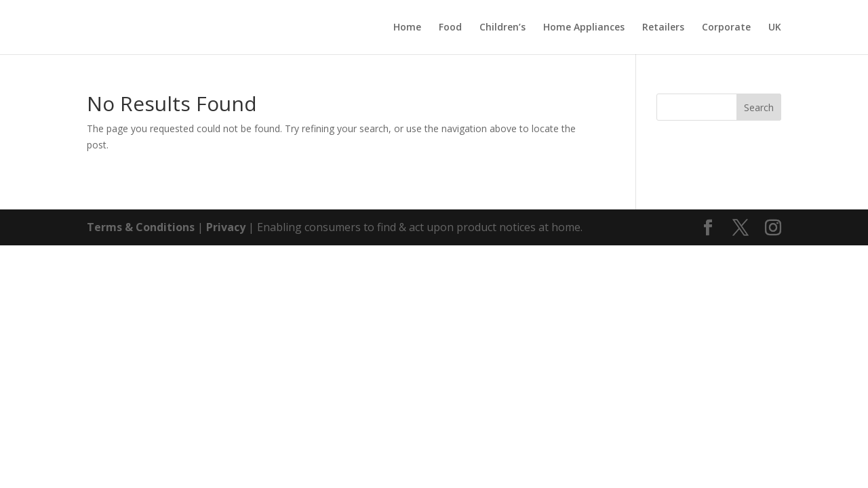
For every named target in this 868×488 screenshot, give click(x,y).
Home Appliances (584, 28)
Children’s (502, 28)
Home (407, 28)
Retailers (663, 28)
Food (450, 28)
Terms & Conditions (141, 227)
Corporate (726, 28)
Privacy (226, 227)
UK (775, 28)
